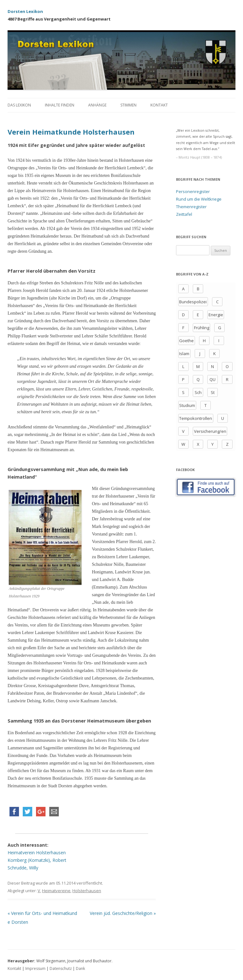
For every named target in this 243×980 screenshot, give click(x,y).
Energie (216, 315)
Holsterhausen (87, 891)
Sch (198, 392)
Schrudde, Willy (23, 868)
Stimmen (128, 105)
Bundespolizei (193, 302)
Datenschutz (61, 968)
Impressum (35, 968)
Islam (184, 354)
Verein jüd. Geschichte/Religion (123, 913)
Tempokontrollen (196, 418)
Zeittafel (184, 214)
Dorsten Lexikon (25, 11)
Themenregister (191, 207)
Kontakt (159, 105)
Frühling (202, 328)
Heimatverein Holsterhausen (37, 853)
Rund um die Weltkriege (199, 199)
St (213, 392)
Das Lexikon (19, 105)
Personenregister (193, 191)
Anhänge (97, 105)
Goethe (186, 341)
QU (213, 379)
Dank (80, 968)
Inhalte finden (60, 105)
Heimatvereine (56, 891)
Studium (187, 405)
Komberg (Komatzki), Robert (37, 860)
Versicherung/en (210, 431)
